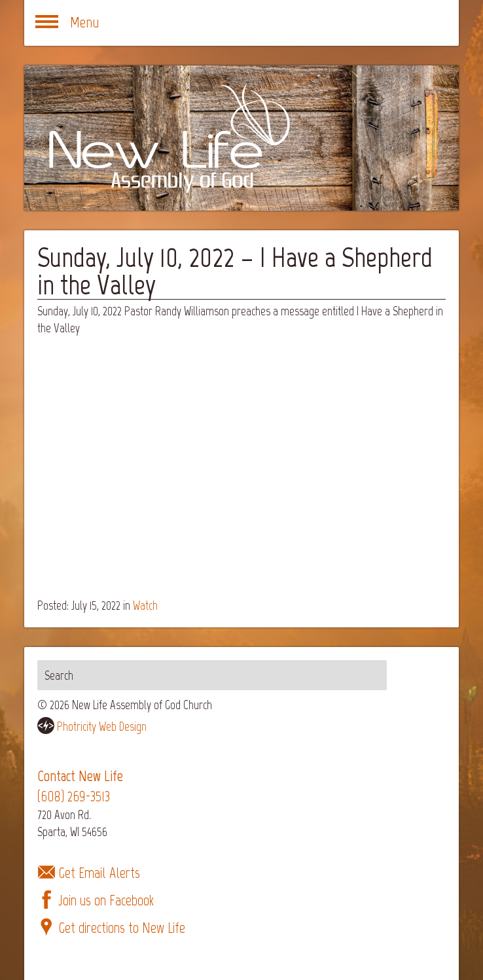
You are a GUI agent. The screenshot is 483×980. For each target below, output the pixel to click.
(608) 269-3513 (74, 796)
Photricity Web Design (102, 726)
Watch (145, 605)
